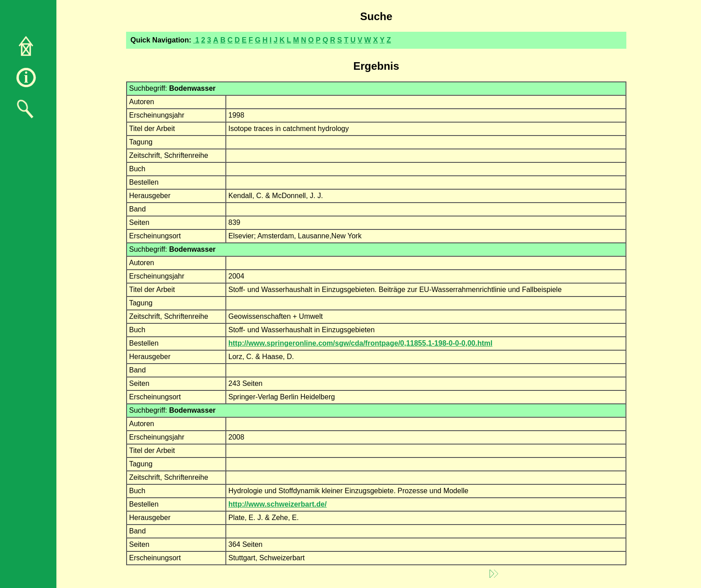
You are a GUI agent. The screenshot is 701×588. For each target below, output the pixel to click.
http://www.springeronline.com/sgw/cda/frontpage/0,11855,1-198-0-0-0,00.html (361, 343)
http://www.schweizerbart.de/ (278, 504)
